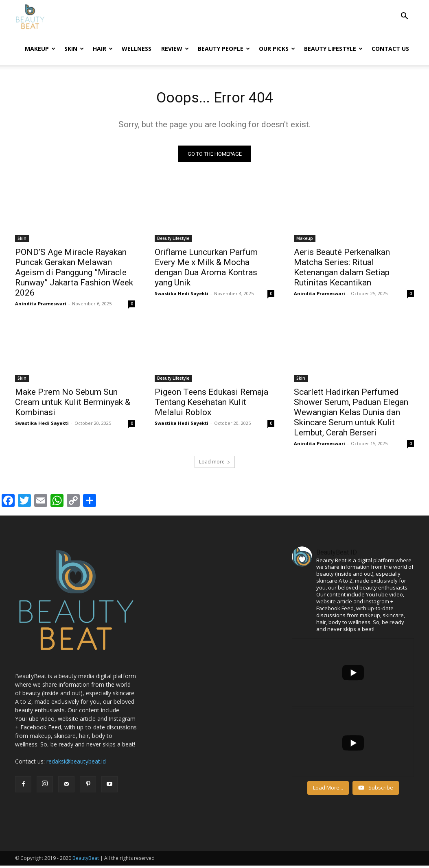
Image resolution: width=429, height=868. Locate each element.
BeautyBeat (86, 860)
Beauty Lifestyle (333, 49)
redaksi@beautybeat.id (76, 764)
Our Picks (277, 49)
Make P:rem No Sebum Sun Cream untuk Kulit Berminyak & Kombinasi (73, 405)
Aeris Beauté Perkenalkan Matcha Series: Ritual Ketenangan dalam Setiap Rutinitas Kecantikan (342, 270)
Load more (215, 464)
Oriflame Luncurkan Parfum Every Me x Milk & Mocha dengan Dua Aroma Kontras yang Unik (206, 270)
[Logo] (30, 16)
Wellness (137, 49)
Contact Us (390, 49)
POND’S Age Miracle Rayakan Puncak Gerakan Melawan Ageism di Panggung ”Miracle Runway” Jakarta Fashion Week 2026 (74, 275)
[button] (404, 17)
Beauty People (224, 49)
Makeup (40, 49)
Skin (74, 49)
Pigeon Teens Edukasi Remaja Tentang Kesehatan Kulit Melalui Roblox (211, 405)
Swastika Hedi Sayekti (182, 296)
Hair (103, 49)
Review (175, 49)
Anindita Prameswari (41, 306)
